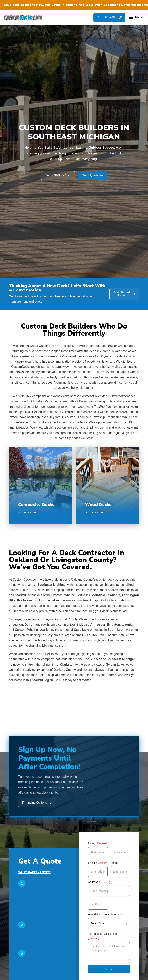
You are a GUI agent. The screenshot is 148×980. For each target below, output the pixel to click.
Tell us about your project (103, 936)
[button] (136, 17)
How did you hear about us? (105, 915)
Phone (114, 863)
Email (98, 863)
